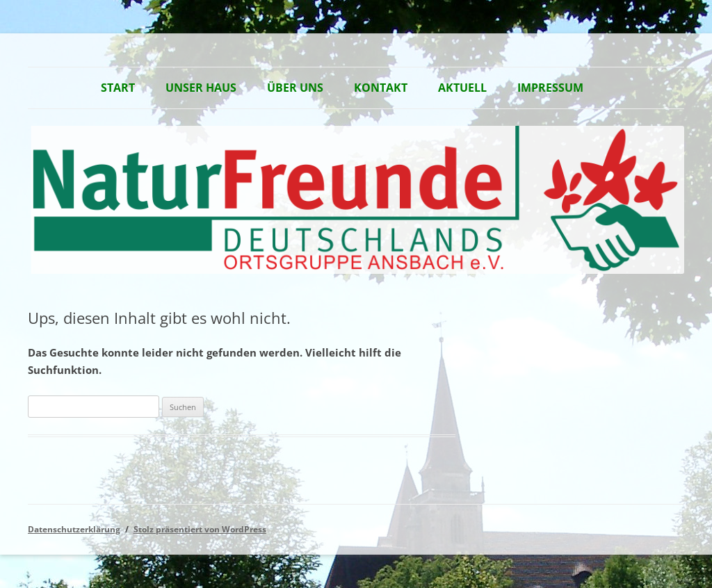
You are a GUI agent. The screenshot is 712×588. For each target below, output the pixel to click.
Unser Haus (201, 88)
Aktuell (462, 88)
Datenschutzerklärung (74, 529)
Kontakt (381, 88)
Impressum (550, 88)
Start (118, 88)
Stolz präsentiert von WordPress (200, 529)
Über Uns (295, 88)
